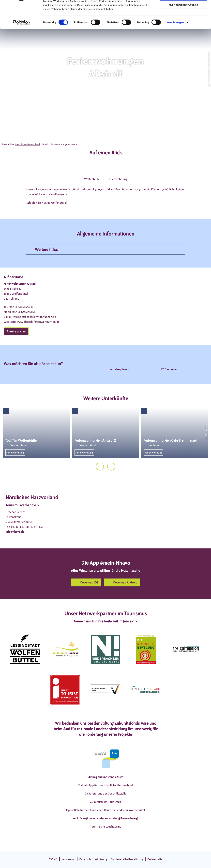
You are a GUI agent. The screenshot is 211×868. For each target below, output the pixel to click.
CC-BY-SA (206, 436)
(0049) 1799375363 (23, 312)
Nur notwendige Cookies (183, 28)
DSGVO (53, 859)
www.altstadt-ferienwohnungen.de (38, 322)
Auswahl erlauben (183, 18)
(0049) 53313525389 (21, 307)
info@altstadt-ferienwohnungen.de (34, 317)
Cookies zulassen (183, 8)
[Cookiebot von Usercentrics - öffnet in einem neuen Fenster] (21, 45)
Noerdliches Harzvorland (27, 144)
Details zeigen (175, 45)
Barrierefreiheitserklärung (127, 859)
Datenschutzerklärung (93, 859)
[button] (16, 331)
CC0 (209, 85)
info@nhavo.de (15, 532)
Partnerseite (155, 859)
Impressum (68, 859)
